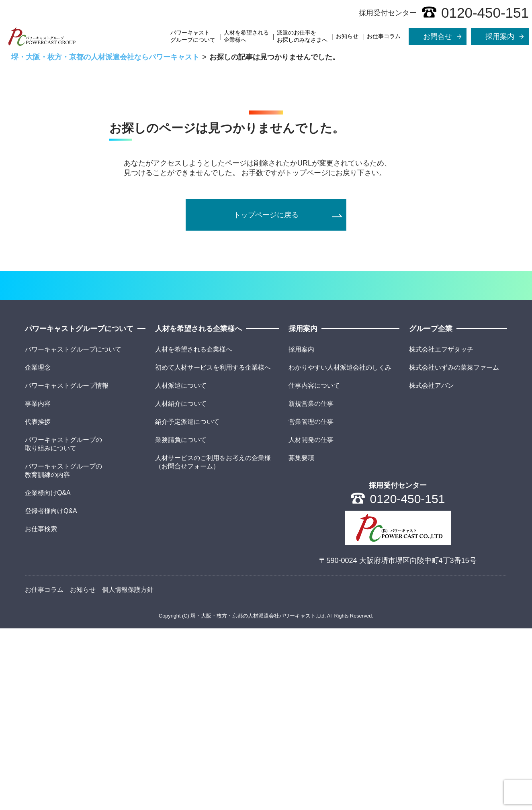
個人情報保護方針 (128, 771)
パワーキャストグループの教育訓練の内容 (63, 652)
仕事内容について (314, 567)
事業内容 (38, 585)
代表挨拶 (38, 603)
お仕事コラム (384, 36)
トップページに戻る (266, 350)
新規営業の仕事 (311, 585)
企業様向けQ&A (48, 674)
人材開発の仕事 (311, 621)
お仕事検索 (41, 711)
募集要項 (301, 639)
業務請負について (181, 621)
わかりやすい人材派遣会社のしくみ (340, 549)
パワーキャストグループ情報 (67, 567)
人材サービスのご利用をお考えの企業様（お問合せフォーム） (213, 644)
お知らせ (347, 36)
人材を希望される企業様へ (246, 36)
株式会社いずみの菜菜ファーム (454, 549)
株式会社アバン (432, 567)
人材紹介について (181, 585)
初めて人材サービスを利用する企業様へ (213, 549)
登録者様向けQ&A (51, 692)
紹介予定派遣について (187, 603)
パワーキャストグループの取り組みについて (63, 626)
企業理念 (38, 549)
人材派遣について (181, 567)
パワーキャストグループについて (193, 36)
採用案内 (301, 531)
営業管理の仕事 (311, 603)
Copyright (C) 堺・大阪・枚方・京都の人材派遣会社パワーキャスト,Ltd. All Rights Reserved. (266, 797)
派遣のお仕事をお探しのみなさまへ (302, 36)
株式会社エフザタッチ (441, 531)
